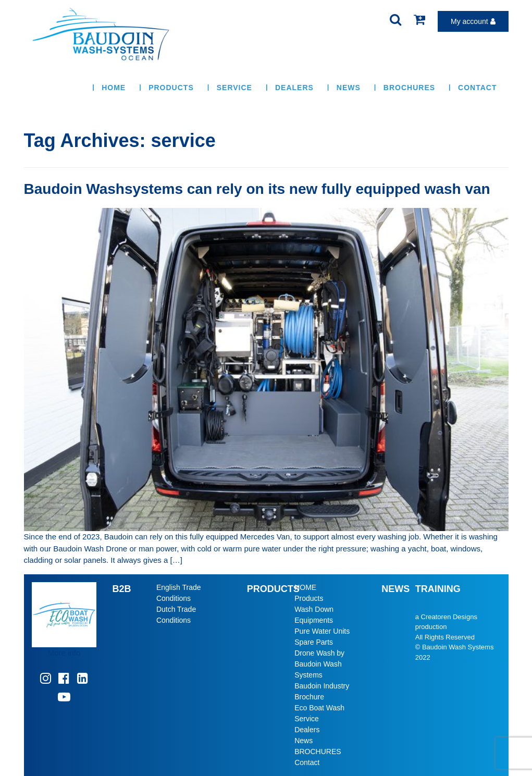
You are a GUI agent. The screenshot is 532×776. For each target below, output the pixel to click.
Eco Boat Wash (319, 708)
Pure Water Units (322, 631)
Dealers (294, 88)
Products (171, 88)
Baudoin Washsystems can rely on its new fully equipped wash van (257, 189)
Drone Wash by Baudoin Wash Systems (319, 664)
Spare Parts (314, 642)
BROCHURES (409, 88)
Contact (477, 88)
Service (234, 88)
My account (473, 21)
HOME (114, 88)
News (349, 88)
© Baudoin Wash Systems (455, 647)
